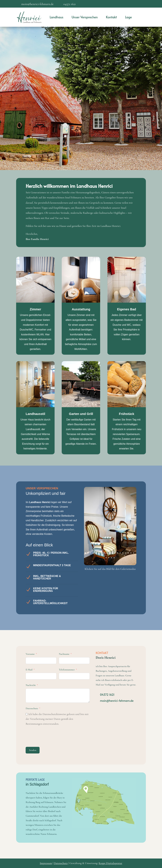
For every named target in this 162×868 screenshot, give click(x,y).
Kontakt (111, 17)
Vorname (30, 654)
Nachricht (31, 685)
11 (112, 553)
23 (114, 558)
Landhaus (56, 17)
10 (109, 553)
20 (106, 558)
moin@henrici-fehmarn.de (117, 701)
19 (134, 553)
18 (131, 553)
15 (123, 553)
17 (128, 553)
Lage (129, 17)
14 (120, 553)
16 (126, 553)
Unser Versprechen (85, 17)
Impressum (46, 863)
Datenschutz (32, 708)
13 (117, 553)
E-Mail (29, 670)
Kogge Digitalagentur (111, 863)
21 (109, 558)
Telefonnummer (67, 670)
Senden (33, 750)
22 (111, 558)
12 (115, 553)
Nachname (64, 654)
